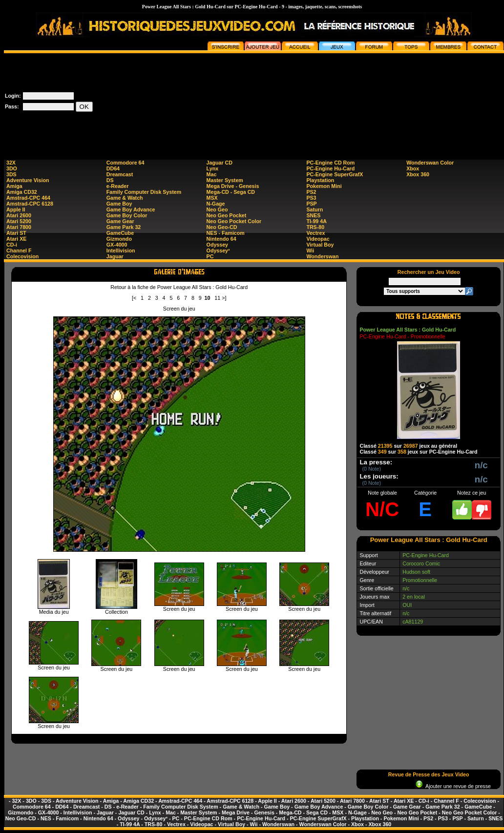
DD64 (113, 168)
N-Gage (216, 204)
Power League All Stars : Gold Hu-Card (408, 330)
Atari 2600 (19, 215)
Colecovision (22, 256)
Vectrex (315, 233)
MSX (212, 198)
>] (224, 298)
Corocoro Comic (421, 563)
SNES (313, 215)
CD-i (12, 245)
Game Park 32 (124, 227)
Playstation (320, 180)
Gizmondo (119, 239)
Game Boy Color (127, 215)
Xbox (413, 168)
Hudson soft (416, 572)
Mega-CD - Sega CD (231, 192)
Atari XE (16, 239)
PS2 (311, 192)
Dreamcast (120, 174)
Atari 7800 (19, 227)
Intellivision (121, 250)
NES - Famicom (226, 233)
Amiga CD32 (22, 192)
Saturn (315, 209)
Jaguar (115, 256)
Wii (310, 250)
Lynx (212, 168)
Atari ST (16, 233)
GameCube (120, 233)
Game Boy (119, 204)
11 (217, 298)
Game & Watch (125, 198)
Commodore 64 (126, 163)
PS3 (311, 198)
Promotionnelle (420, 580)
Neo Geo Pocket (227, 215)
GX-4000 (117, 245)
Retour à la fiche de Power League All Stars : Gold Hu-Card (179, 287)
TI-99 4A (316, 221)
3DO (12, 168)
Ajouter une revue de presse (453, 786)
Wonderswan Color (430, 163)
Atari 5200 (19, 221)
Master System (225, 180)
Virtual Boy (320, 245)
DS (110, 180)
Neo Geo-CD (222, 227)
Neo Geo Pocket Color (234, 221)
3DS (11, 174)
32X (11, 163)
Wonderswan (322, 256)
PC (210, 256)
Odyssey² (218, 250)
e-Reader (118, 186)
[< (134, 298)
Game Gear (120, 221)
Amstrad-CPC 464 (28, 198)
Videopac (318, 239)
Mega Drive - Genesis (233, 186)
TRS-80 (315, 227)
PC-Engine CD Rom (330, 163)
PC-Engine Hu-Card (330, 168)
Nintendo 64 (221, 239)
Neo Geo (217, 209)
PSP (311, 204)
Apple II (16, 209)
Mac (212, 174)
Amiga (14, 186)
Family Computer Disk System (144, 192)
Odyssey (217, 245)
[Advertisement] (454, 102)
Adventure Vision (28, 180)
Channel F (19, 250)
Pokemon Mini (324, 186)
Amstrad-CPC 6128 (30, 204)
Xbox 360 (418, 174)
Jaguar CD (220, 163)
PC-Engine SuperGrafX (335, 174)
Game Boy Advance (131, 209)
